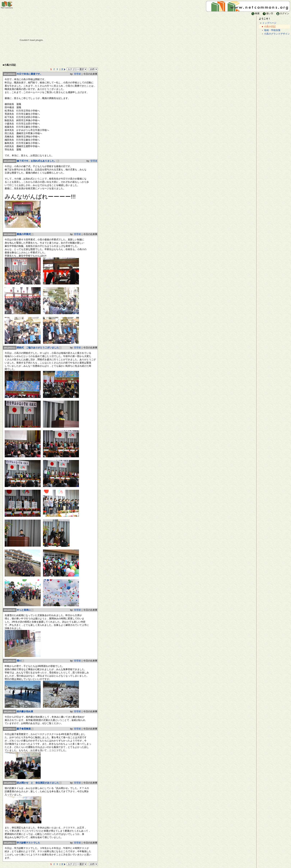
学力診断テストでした (28, 843)
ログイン (283, 13)
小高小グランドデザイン (275, 34)
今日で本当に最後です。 (30, 74)
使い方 (268, 13)
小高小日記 (268, 27)
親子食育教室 (25, 729)
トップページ (268, 23)
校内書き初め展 (25, 711)
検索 (255, 13)
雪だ (20, 661)
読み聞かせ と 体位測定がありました (39, 783)
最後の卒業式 (25, 234)
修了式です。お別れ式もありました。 (38, 161)
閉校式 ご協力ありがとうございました (39, 348)
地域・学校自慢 (271, 30)
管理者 (77, 74)
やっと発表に (25, 610)
